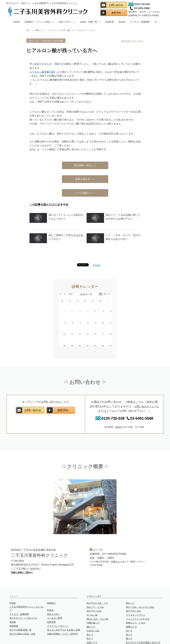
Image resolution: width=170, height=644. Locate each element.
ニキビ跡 (91, 632)
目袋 (128, 632)
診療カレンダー (119, 547)
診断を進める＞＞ (85, 179)
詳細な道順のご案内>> (22, 558)
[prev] (60, 294)
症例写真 (109, 22)
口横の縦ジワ (93, 608)
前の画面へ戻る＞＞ (85, 165)
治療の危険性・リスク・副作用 (62, 619)
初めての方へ (67, 22)
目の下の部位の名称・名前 (22, 619)
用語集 (13, 607)
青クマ (90, 620)
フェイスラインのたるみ (138, 604)
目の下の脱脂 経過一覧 (21, 615)
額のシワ (91, 612)
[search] (156, 22)
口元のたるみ (93, 616)
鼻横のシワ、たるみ (136, 608)
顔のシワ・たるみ (95, 592)
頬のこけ (130, 588)
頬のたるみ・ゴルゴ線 (97, 604)
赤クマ (129, 616)
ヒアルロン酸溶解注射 (42, 72)
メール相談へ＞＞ (85, 193)
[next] (64, 294)
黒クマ (129, 620)
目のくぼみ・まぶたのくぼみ (140, 592)
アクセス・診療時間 (140, 22)
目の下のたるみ (133, 596)
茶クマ (90, 624)
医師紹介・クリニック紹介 (39, 22)
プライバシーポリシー (58, 611)
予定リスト (107, 294)
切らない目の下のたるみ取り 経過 (64, 615)
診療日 (118, 412)
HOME (17, 22)
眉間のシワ (131, 612)
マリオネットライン (136, 600)
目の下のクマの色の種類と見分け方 (143, 628)
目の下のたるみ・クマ (97, 588)
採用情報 (14, 611)
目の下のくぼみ (94, 596)
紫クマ (129, 624)
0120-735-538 (110, 404)
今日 (70, 294)
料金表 (122, 22)
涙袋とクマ (92, 628)
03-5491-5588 (139, 404)
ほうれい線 (92, 600)
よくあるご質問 (55, 603)
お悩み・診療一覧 (90, 22)
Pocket (97, 265)
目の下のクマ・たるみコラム (23, 603)
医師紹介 (51, 588)
